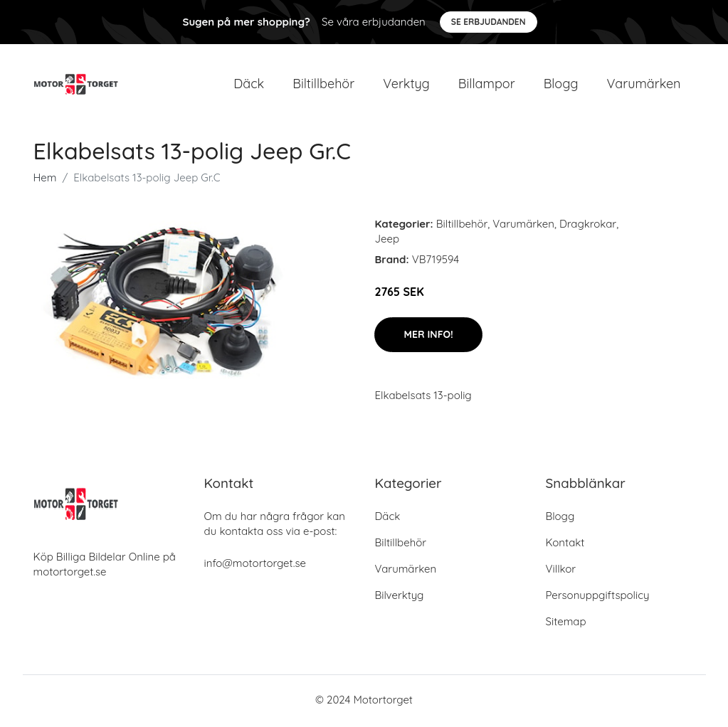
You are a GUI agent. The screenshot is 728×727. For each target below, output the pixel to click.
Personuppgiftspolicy (598, 598)
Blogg (561, 85)
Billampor (487, 85)
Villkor (561, 572)
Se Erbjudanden (489, 22)
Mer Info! (428, 337)
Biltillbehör (323, 85)
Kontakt (565, 545)
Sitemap (566, 624)
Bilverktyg (400, 598)
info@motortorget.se (255, 566)
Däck (249, 85)
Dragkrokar (588, 227)
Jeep (387, 242)
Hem (45, 180)
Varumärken (644, 85)
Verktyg (406, 85)
